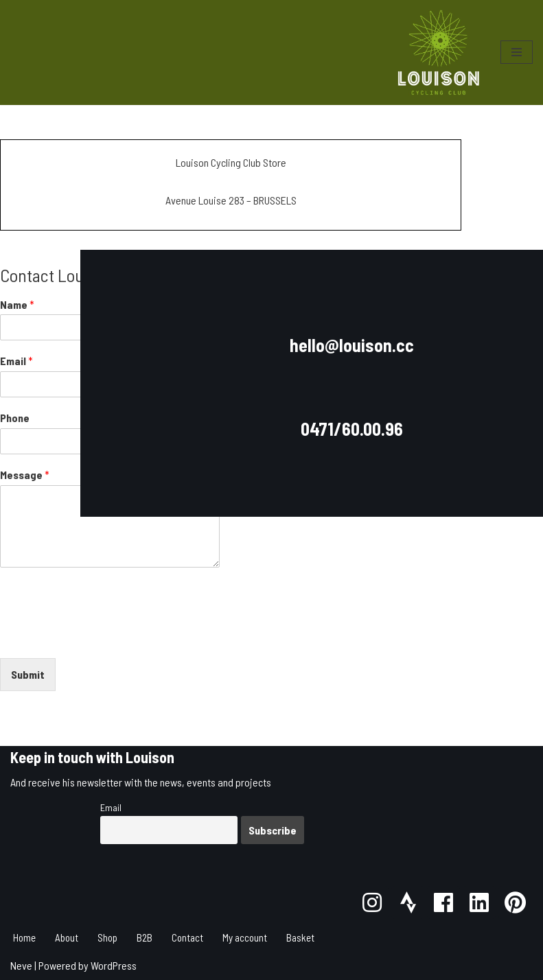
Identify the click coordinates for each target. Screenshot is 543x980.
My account (245, 937)
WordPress (114, 965)
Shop (107, 937)
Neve (21, 965)
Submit (28, 674)
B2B (145, 937)
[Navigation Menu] (517, 52)
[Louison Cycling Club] (439, 52)
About (67, 937)
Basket (300, 937)
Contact (187, 937)
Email (111, 807)
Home (24, 937)
